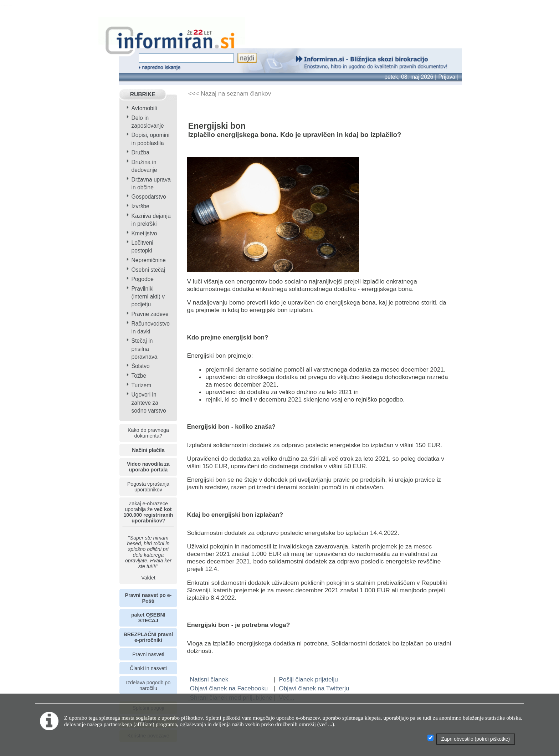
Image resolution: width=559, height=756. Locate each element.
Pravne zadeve (150, 314)
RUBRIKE (143, 94)
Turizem (142, 385)
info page (13, 5)
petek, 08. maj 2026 (409, 77)
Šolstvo (141, 366)
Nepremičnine (149, 260)
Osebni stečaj (148, 270)
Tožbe (139, 376)
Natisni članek (208, 679)
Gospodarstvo (149, 197)
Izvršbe (140, 206)
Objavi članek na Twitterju (313, 688)
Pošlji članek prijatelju (307, 679)
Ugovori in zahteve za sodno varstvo (149, 402)
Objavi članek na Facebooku (228, 688)
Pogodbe (143, 279)
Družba (140, 152)
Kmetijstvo (144, 233)
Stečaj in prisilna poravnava (145, 349)
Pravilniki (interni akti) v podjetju (148, 297)
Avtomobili (144, 108)
